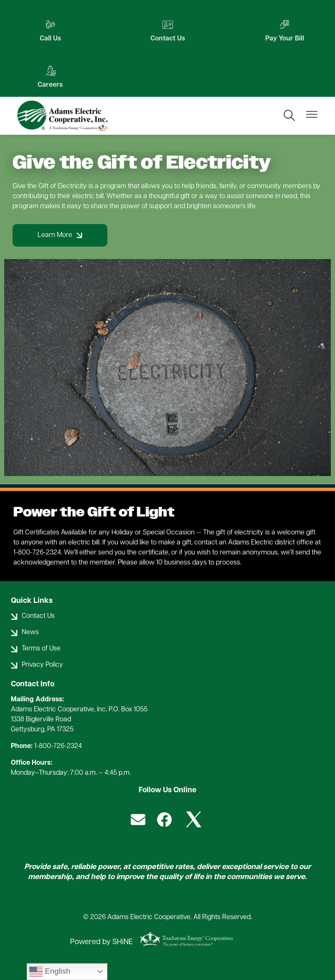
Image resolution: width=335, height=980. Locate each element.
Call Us (50, 31)
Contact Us (168, 31)
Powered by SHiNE (102, 942)
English (50, 972)
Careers (50, 77)
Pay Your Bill (285, 31)
